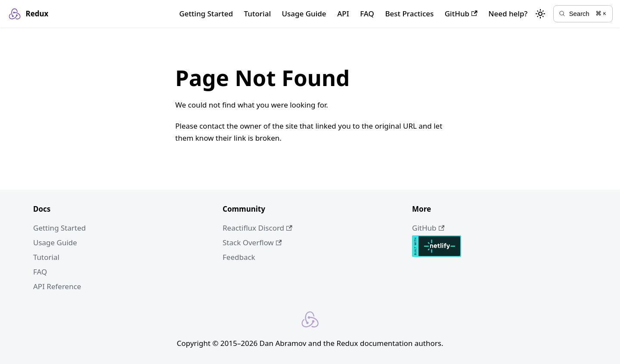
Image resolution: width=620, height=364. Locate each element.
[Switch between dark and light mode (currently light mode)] (540, 14)
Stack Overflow (252, 242)
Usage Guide (304, 14)
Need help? (508, 14)
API (343, 14)
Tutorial (257, 14)
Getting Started (206, 14)
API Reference (57, 286)
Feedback (239, 257)
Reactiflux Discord (257, 228)
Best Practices (409, 14)
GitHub (461, 14)
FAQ (367, 14)
